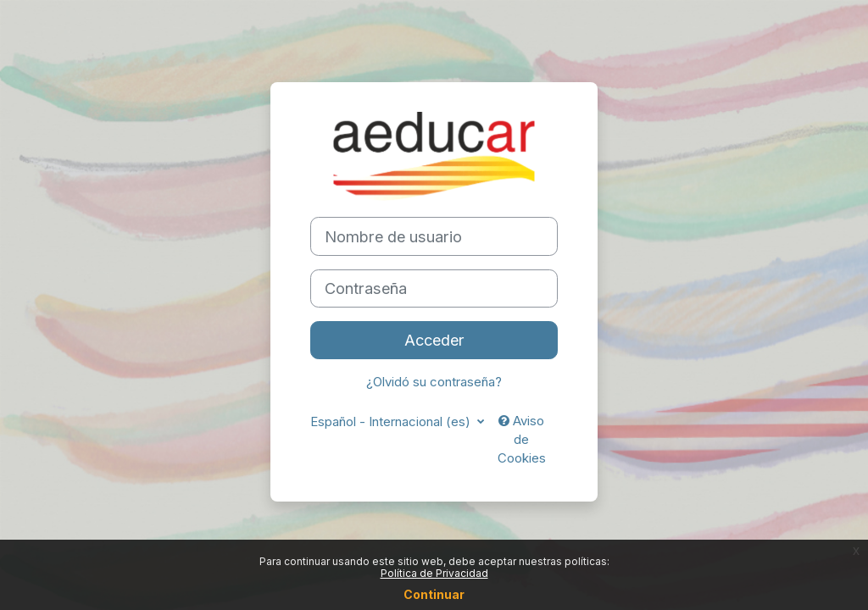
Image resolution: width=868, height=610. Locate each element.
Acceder (434, 340)
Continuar (434, 594)
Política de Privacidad (434, 573)
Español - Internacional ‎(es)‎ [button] (392, 422)
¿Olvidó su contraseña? (434, 382)
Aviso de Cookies (522, 440)
